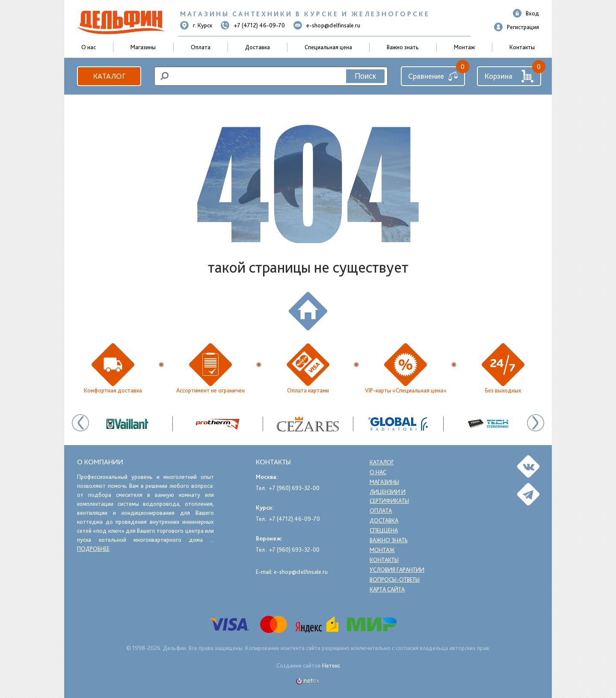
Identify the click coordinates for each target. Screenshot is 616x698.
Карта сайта (388, 589)
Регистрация (517, 27)
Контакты (522, 47)
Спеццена (384, 530)
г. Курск (196, 25)
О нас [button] (89, 47)
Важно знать (403, 47)
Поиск (365, 76)
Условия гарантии (398, 570)
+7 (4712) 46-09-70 (253, 25)
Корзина (509, 76)
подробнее (93, 549)
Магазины (143, 47)
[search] (271, 76)
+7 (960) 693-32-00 (294, 488)
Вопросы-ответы (395, 579)
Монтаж (464, 47)
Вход (526, 13)
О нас (378, 472)
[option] (308, 424)
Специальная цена (328, 47)
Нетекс (331, 665)
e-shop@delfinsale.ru (327, 25)
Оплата (201, 47)
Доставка (258, 47)
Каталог (109, 76)
